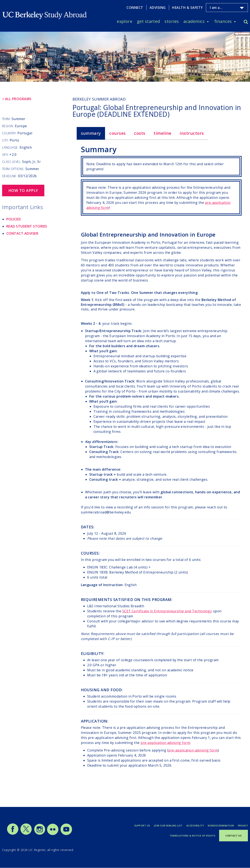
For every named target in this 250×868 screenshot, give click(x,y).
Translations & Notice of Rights (192, 836)
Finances (223, 21)
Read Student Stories (27, 226)
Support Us (142, 825)
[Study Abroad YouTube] (66, 834)
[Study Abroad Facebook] (13, 834)
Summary (91, 133)
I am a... (216, 8)
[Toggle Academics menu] (208, 21)
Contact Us (234, 836)
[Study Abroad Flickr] (53, 834)
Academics (194, 21)
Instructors (192, 133)
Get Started (149, 21)
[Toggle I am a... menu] (242, 8)
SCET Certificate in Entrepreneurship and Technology (167, 611)
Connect (135, 8)
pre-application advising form (165, 743)
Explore (125, 21)
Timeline (162, 133)
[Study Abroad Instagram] (40, 834)
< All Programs (17, 99)
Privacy (243, 825)
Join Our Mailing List (168, 825)
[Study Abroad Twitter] (26, 834)
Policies (14, 219)
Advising (158, 8)
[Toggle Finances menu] (235, 21)
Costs (140, 133)
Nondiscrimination (221, 825)
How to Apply (23, 190)
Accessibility (195, 825)
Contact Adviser (22, 233)
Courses (117, 133)
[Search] (246, 22)
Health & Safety (187, 8)
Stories (172, 21)
